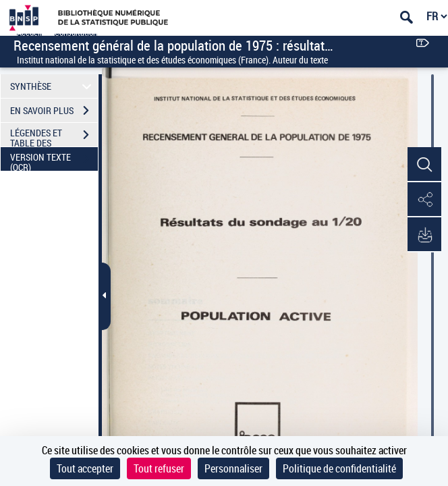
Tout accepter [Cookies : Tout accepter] (85, 468)
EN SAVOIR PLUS (54, 111)
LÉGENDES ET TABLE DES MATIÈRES (54, 136)
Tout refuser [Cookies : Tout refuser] (159, 468)
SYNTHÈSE (53, 86)
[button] (424, 165)
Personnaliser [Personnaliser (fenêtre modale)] (233, 468)
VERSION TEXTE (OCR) (54, 161)
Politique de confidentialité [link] (339, 468)
